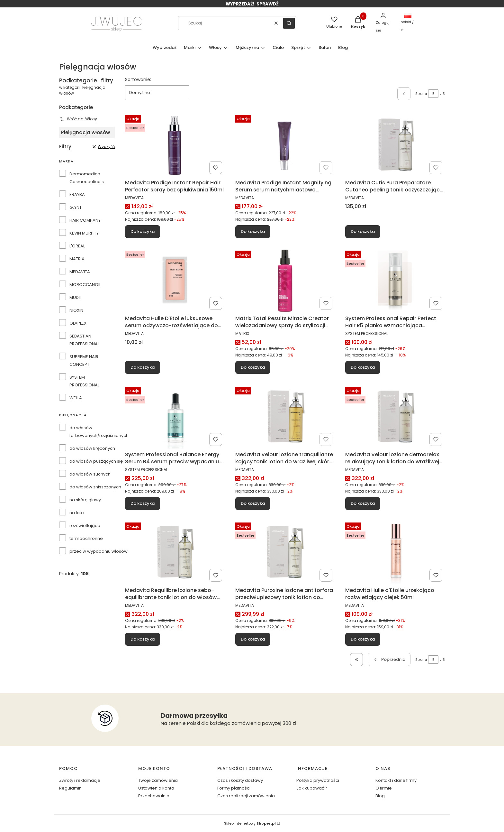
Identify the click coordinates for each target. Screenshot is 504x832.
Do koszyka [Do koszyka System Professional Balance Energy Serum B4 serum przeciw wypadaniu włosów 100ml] (143, 503)
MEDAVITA (80, 272)
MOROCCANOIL (85, 285)
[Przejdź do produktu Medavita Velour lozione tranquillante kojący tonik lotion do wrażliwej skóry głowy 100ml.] (285, 416)
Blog (380, 796)
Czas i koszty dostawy (240, 780)
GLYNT (76, 207)
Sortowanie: (138, 79)
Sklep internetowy (250, 823)
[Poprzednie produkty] (389, 659)
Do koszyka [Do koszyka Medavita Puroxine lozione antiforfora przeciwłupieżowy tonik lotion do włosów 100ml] (253, 639)
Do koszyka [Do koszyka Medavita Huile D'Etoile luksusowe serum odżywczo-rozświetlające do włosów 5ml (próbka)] (143, 367)
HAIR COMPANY (85, 220)
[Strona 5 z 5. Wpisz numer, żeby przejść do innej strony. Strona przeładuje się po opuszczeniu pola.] (433, 94)
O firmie (384, 788)
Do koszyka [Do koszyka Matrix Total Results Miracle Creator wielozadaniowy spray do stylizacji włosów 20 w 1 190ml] (253, 367)
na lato (77, 513)
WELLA (76, 398)
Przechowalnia (154, 796)
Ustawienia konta (156, 788)
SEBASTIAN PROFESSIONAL (84, 340)
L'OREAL (77, 246)
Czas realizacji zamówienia (246, 796)
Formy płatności (234, 788)
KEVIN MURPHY (84, 233)
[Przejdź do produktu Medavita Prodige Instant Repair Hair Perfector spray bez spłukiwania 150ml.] (175, 144)
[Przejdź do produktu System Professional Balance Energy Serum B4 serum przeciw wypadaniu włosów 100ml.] (175, 416)
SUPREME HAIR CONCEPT (84, 361)
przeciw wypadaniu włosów (99, 551)
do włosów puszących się (96, 461)
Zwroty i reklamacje (80, 780)
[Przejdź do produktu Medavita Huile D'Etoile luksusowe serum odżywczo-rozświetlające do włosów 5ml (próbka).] (175, 280)
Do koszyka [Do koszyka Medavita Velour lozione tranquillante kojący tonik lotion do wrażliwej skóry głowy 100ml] (253, 503)
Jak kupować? (312, 788)
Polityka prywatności (318, 780)
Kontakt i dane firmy (396, 780)
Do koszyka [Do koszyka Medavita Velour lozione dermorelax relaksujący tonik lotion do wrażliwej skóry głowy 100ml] (363, 503)
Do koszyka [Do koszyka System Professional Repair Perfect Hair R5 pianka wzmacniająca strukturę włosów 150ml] (363, 367)
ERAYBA (77, 194)
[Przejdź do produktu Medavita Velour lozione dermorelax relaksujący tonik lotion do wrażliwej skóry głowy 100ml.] (395, 416)
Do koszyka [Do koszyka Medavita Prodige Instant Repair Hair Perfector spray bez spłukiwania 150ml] (143, 231)
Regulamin (70, 788)
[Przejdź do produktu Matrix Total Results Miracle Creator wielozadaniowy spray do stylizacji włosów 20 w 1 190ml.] (285, 280)
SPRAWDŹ (268, 4)
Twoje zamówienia (158, 780)
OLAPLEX (78, 323)
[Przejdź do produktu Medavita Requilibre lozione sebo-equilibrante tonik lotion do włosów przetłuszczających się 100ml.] (175, 552)
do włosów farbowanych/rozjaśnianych (99, 432)
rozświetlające (85, 526)
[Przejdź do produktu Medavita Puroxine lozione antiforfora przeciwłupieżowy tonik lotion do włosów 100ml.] (285, 552)
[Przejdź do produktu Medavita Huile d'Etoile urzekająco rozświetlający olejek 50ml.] (395, 552)
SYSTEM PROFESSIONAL (84, 381)
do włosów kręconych (92, 448)
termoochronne (86, 538)
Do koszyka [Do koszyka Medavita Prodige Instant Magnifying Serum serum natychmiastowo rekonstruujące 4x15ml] (253, 231)
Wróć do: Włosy (78, 119)
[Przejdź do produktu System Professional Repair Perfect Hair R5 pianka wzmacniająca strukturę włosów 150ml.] (395, 280)
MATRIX (77, 259)
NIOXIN (76, 310)
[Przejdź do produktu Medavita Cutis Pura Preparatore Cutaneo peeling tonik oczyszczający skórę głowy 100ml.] (395, 144)
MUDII (75, 297)
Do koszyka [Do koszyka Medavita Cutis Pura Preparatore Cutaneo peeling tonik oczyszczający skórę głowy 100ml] (363, 231)
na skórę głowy (85, 500)
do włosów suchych (90, 474)
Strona (421, 94)
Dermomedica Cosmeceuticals (87, 178)
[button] (289, 23)
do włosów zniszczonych (95, 487)
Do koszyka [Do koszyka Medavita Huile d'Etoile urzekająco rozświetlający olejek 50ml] (363, 639)
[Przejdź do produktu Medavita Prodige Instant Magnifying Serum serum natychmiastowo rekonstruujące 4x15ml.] (285, 144)
